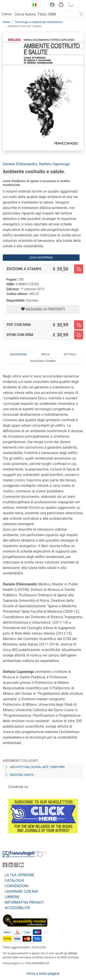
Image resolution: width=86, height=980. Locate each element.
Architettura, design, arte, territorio (37, 767)
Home (6, 22)
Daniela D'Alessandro (20, 164)
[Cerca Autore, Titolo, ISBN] (45, 14)
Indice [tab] (45, 354)
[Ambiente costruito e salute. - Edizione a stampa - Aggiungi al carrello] (79, 269)
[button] (33, 5)
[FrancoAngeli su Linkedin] (11, 866)
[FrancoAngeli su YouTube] (22, 866)
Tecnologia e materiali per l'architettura (39, 22)
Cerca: (7, 14)
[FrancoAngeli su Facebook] (5, 866)
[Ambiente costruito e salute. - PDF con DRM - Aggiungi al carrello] (79, 325)
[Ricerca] (81, 14)
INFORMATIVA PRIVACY (24, 902)
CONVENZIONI (17, 886)
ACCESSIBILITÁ (17, 908)
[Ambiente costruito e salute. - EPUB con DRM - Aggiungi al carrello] (79, 335)
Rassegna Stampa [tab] (43, 361)
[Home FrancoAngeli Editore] (15, 5)
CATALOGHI (14, 880)
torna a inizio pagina (43, 974)
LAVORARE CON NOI (21, 891)
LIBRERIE (12, 897)
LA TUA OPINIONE (19, 875)
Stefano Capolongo (54, 164)
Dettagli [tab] (70, 354)
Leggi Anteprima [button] (41, 258)
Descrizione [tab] (18, 354)
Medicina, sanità (22, 775)
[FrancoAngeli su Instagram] (16, 866)
